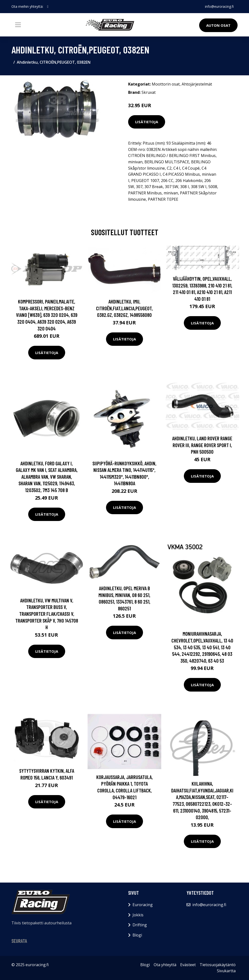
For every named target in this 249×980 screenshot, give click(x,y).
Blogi (137, 935)
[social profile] (48, 7)
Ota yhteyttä (165, 965)
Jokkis (138, 915)
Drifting (140, 925)
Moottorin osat (166, 84)
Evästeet (188, 965)
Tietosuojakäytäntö (218, 965)
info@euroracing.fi (219, 6)
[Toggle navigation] (18, 25)
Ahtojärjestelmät (197, 84)
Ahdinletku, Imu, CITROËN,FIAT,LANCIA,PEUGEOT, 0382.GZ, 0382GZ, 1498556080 (124, 308)
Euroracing (143, 905)
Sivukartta (226, 971)
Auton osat (218, 25)
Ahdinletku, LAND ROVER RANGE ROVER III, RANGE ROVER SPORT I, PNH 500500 (202, 445)
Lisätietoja (147, 122)
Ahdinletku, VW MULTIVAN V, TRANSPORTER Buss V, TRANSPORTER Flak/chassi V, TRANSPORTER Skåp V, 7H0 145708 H (47, 614)
